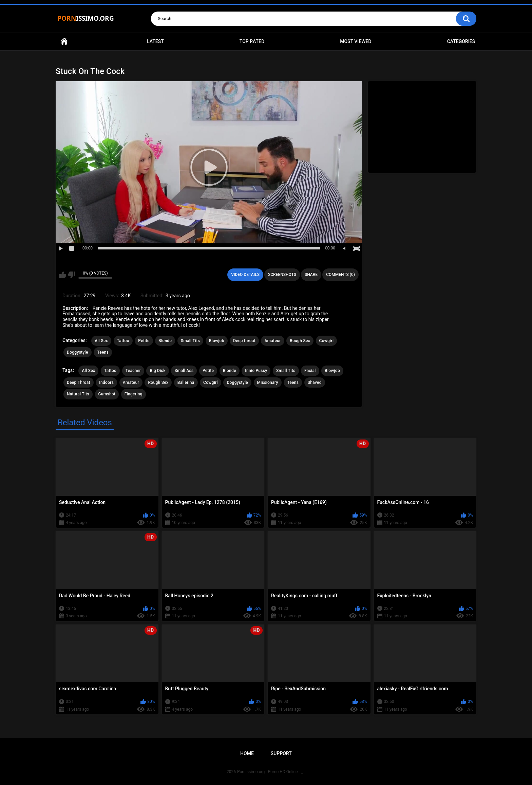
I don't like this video (71, 275)
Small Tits (191, 341)
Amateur (272, 341)
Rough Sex (300, 341)
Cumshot (107, 394)
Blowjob (217, 341)
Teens (103, 352)
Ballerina (186, 382)
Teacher (133, 371)
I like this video (63, 275)
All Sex (101, 341)
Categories (461, 41)
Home (64, 42)
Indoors (106, 382)
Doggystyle (78, 352)
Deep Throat (79, 382)
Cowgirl (327, 341)
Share (311, 275)
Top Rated (252, 41)
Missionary (268, 382)
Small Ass (184, 371)
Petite (144, 341)
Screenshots (282, 275)
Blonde (165, 341)
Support (281, 753)
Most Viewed (356, 41)
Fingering (134, 394)
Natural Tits (78, 394)
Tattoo (123, 341)
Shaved (315, 382)
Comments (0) (340, 275)
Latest (155, 41)
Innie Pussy (256, 371)
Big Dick (157, 371)
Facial (310, 371)
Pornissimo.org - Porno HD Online (268, 772)
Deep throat (244, 341)
